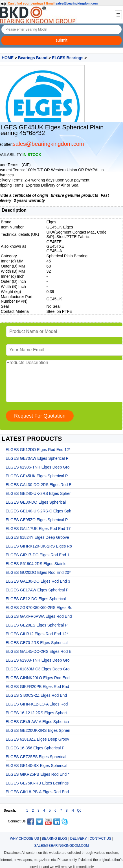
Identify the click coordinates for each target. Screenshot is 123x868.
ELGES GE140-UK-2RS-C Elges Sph (39, 511)
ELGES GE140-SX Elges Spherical (37, 766)
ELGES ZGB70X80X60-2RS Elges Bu (39, 608)
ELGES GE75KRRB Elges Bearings (37, 783)
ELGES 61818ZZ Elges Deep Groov (37, 739)
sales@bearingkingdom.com (77, 3)
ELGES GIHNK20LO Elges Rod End (38, 678)
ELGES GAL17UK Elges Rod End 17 (38, 529)
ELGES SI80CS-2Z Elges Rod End (36, 695)
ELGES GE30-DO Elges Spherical (36, 502)
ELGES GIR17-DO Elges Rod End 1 (38, 555)
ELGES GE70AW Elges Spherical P (37, 458)
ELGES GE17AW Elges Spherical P (37, 590)
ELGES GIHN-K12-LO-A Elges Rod (37, 704)
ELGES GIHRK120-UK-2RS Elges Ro (39, 546)
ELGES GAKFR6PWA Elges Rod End (39, 616)
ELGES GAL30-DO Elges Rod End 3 (38, 581)
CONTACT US (100, 839)
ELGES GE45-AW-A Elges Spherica (37, 722)
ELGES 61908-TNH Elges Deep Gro (38, 660)
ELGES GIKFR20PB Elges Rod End (37, 687)
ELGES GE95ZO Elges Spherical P (37, 520)
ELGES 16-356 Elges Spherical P (35, 748)
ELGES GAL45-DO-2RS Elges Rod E (39, 651)
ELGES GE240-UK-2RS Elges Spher (38, 493)
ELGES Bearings (68, 58)
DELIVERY (79, 839)
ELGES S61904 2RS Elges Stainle (36, 564)
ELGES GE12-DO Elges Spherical (36, 599)
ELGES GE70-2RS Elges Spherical (37, 643)
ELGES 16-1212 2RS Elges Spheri (36, 713)
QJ (79, 811)
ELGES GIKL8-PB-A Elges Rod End (37, 792)
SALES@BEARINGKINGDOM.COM (61, 846)
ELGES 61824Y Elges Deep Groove (37, 537)
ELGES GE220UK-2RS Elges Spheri (38, 730)
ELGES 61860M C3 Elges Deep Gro (38, 669)
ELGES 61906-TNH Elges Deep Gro (38, 467)
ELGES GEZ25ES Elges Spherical (36, 757)
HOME (8, 58)
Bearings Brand (33, 58)
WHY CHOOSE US (24, 839)
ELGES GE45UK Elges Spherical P (37, 476)
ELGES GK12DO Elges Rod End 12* (38, 450)
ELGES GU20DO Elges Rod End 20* (38, 572)
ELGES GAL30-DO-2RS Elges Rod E (39, 485)
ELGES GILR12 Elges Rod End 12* (37, 634)
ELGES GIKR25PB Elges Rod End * (38, 774)
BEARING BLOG (55, 839)
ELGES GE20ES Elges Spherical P (37, 625)
